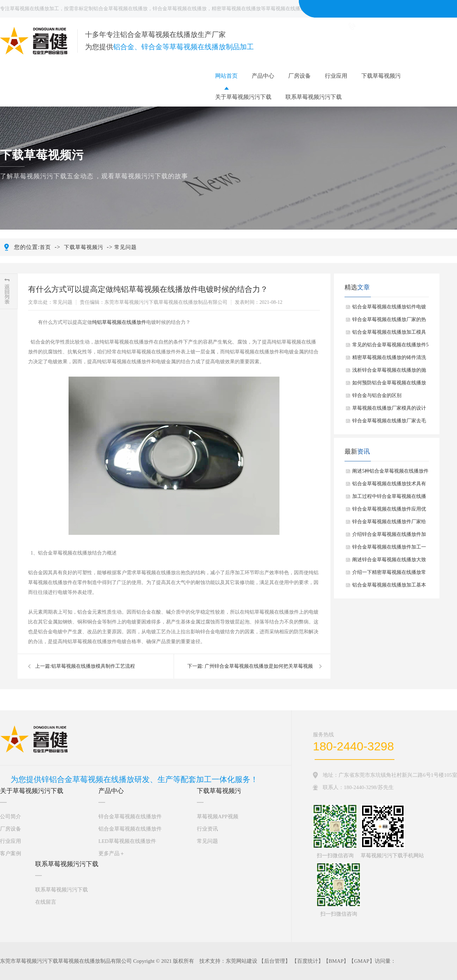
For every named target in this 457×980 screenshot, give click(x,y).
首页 (45, 247)
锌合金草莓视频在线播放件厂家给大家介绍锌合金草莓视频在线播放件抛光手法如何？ (389, 524)
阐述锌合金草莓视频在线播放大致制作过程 (389, 562)
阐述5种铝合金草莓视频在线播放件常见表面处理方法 (390, 473)
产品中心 (263, 76)
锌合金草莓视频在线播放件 (130, 816)
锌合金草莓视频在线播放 (180, 9)
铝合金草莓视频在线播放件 (130, 829)
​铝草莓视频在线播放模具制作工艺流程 (93, 666)
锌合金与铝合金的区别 (377, 395)
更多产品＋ (112, 853)
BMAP (336, 961)
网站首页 (226, 76)
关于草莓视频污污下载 (243, 97)
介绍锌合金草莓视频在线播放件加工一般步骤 (389, 536)
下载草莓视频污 (381, 76)
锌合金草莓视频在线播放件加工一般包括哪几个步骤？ (389, 549)
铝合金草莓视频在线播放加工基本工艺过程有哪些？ (389, 587)
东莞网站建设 (242, 961)
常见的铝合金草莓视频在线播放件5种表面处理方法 (390, 347)
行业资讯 (207, 829)
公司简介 (11, 816)
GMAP (362, 961)
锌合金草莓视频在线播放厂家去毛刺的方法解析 (389, 423)
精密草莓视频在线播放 (236, 9)
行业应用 (336, 76)
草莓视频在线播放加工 (34, 9)
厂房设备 (300, 76)
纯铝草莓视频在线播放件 (119, 322)
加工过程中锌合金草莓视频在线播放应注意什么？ (389, 498)
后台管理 (275, 961)
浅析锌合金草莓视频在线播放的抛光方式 (389, 372)
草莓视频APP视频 (218, 816)
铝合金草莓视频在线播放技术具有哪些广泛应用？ (389, 486)
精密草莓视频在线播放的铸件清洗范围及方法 (389, 359)
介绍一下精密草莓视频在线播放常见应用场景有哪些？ (389, 574)
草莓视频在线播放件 (288, 9)
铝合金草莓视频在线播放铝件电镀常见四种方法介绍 (389, 309)
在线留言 (46, 902)
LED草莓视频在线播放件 (127, 841)
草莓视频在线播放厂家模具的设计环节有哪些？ (389, 410)
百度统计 (308, 961)
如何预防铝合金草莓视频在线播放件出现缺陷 (389, 385)
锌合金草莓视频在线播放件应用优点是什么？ (389, 511)
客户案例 (11, 853)
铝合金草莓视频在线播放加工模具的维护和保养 (389, 334)
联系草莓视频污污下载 (314, 97)
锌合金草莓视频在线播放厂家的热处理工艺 (389, 321)
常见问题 (125, 247)
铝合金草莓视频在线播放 (121, 9)
